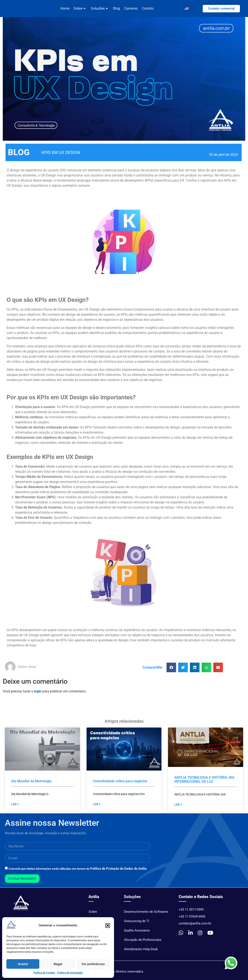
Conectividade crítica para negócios (120, 784)
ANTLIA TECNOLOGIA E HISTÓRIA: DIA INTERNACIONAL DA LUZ (204, 783)
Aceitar (23, 964)
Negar (58, 964)
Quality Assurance (137, 934)
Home (65, 8)
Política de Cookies (44, 973)
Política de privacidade (70, 973)
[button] (108, 926)
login (38, 694)
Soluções (99, 8)
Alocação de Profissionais (143, 943)
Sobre (80, 8)
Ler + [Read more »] (15, 807)
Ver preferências (93, 964)
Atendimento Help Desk (141, 952)
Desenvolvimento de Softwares (146, 915)
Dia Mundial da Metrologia (31, 784)
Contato (148, 8)
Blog (117, 8)
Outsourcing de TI (137, 924)
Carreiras (131, 8)
